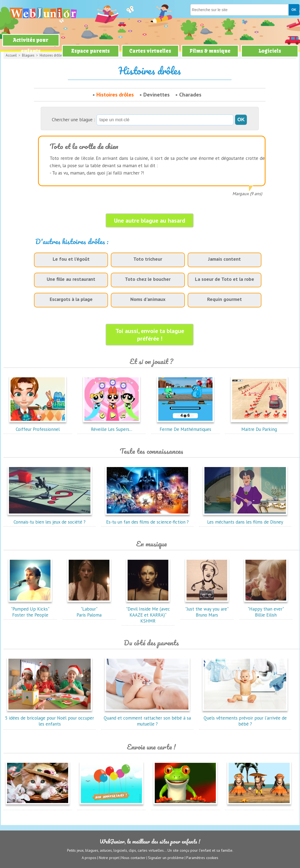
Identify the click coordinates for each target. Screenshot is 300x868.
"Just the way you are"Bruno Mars (207, 609)
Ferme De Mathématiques (185, 426)
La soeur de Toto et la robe (225, 279)
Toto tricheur (148, 259)
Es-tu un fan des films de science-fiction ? (147, 519)
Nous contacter (133, 857)
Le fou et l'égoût (71, 259)
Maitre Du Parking (259, 426)
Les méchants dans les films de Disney (245, 519)
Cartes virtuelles (150, 51)
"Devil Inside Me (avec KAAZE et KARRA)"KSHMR (148, 612)
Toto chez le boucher (148, 279)
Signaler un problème (166, 857)
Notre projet (109, 857)
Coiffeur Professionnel (38, 426)
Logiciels (270, 51)
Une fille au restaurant (71, 279)
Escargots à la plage (71, 299)
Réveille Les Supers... (112, 426)
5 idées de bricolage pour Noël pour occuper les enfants (50, 718)
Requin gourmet (225, 299)
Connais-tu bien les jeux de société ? (50, 519)
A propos (89, 857)
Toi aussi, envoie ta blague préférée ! (150, 335)
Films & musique (210, 51)
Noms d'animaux (148, 299)
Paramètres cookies (202, 857)
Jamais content (225, 259)
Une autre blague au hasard (150, 220)
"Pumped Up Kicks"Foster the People (30, 609)
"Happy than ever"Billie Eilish (266, 609)
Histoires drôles (115, 95)
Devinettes (157, 95)
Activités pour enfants (31, 46)
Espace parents (90, 51)
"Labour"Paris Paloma (89, 609)
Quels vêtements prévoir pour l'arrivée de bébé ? (245, 718)
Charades (190, 95)
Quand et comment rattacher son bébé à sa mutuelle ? (147, 718)
